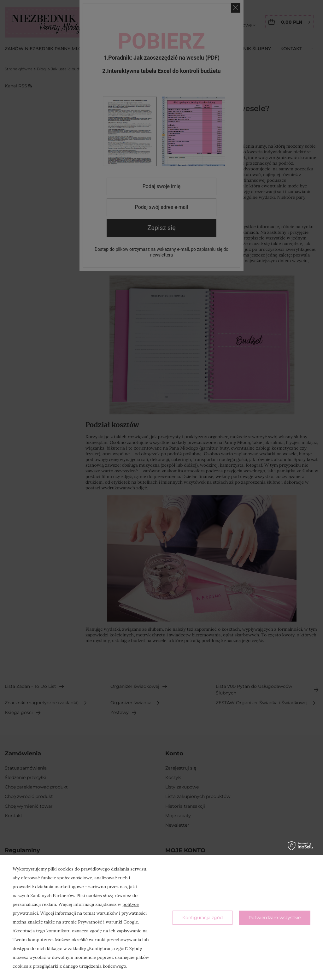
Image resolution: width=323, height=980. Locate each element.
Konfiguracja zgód (203, 918)
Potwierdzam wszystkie (275, 918)
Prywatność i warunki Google (108, 922)
